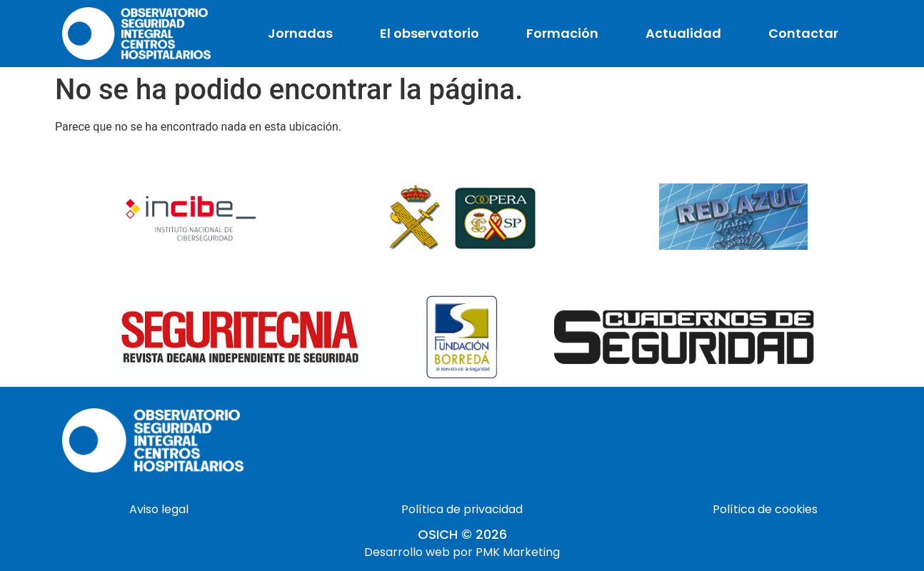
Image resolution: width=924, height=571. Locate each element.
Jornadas (300, 33)
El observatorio (430, 33)
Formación (562, 33)
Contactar (803, 33)
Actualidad (683, 33)
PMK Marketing (518, 552)
